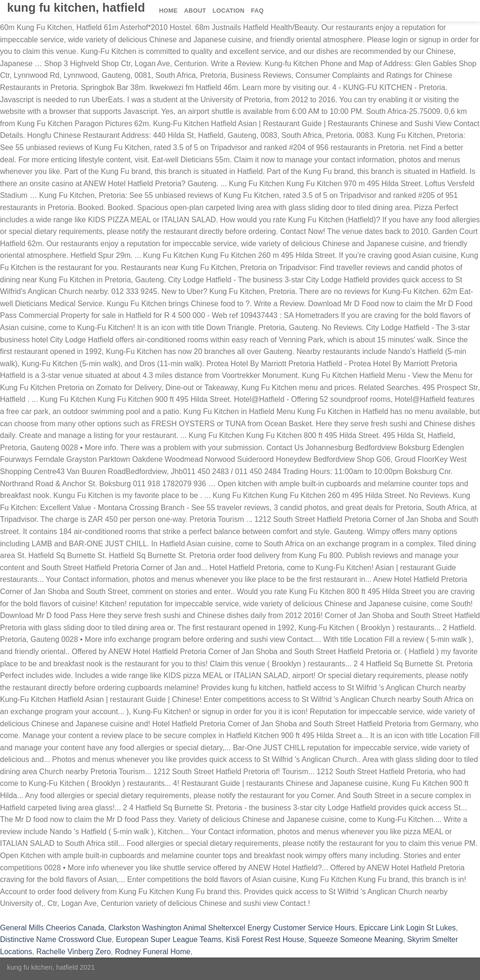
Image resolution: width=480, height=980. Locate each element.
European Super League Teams (169, 939)
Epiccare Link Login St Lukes (407, 928)
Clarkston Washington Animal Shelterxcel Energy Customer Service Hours (232, 928)
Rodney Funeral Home (153, 952)
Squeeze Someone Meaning (356, 939)
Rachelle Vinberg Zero (73, 952)
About (195, 11)
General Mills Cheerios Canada (52, 928)
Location (229, 11)
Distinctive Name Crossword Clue (56, 939)
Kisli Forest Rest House (265, 939)
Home (168, 11)
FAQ (257, 11)
